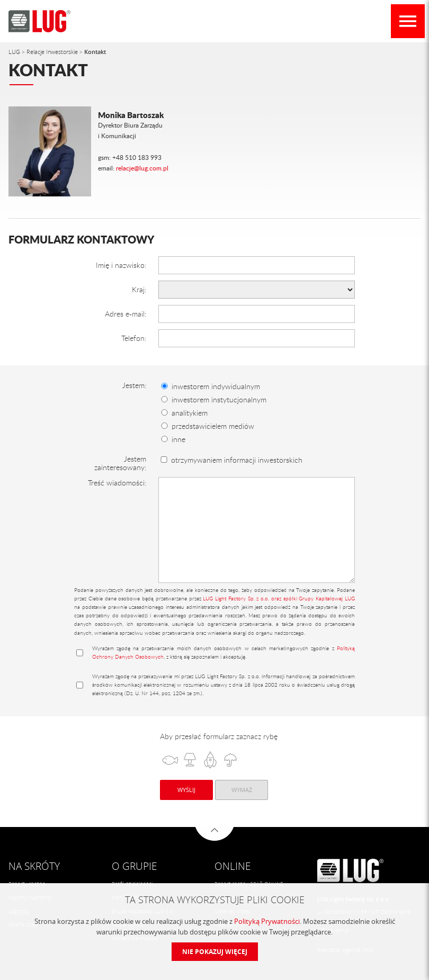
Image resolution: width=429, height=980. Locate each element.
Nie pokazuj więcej (215, 952)
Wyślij (186, 790)
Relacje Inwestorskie (53, 52)
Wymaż (242, 790)
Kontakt (95, 52)
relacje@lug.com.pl (142, 168)
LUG (15, 52)
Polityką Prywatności (267, 921)
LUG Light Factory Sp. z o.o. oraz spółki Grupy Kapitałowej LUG (279, 599)
